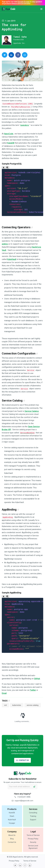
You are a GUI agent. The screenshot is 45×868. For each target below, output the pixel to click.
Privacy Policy (33, 839)
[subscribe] (34, 787)
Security (33, 842)
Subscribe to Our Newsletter (23, 779)
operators (25, 125)
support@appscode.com (22, 801)
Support (33, 820)
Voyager (12, 823)
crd (5, 705)
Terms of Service (33, 835)
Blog (12, 839)
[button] (41, 9)
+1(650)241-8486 (23, 797)
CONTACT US (22, 760)
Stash (12, 816)
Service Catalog (32, 411)
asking (5, 244)
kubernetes (17, 705)
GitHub (37, 679)
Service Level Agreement (33, 847)
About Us (12, 835)
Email (4, 693)
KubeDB (11, 143)
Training (33, 816)
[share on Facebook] (18, 55)
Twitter (33, 690)
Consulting (33, 813)
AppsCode (9, 134)
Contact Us (12, 842)
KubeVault (12, 259)
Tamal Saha (20, 37)
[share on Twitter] (5, 55)
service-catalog (33, 705)
